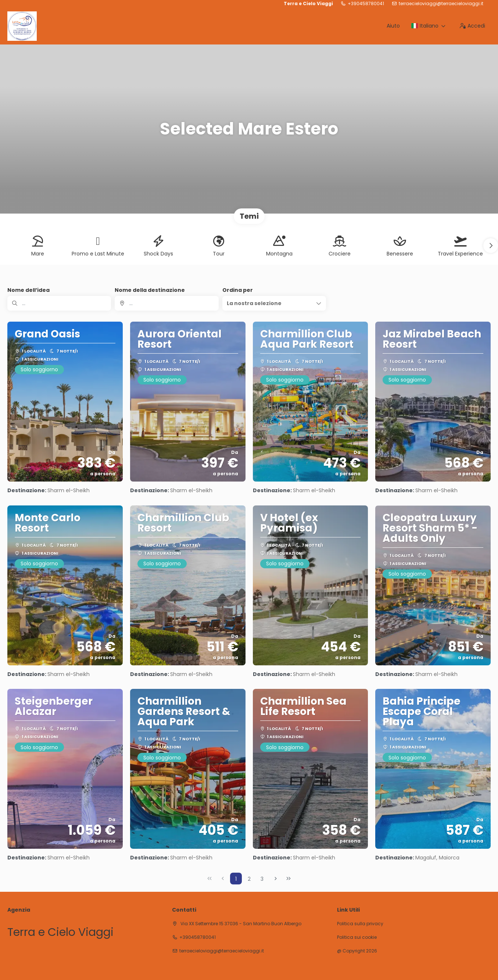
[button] (491, 246)
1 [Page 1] (236, 879)
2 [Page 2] (249, 879)
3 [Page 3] (262, 879)
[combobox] (166, 303)
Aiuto (393, 26)
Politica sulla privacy (360, 924)
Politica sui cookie (357, 937)
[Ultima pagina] (289, 879)
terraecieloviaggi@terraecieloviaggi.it (441, 4)
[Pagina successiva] (276, 879)
